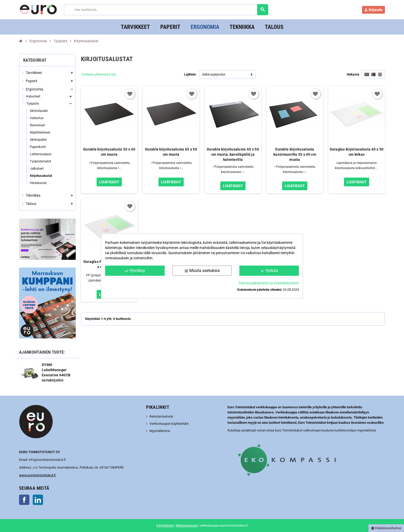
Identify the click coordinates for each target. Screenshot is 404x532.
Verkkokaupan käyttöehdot (169, 424)
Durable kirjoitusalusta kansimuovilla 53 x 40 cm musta (295, 154)
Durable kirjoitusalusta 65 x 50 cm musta (171, 152)
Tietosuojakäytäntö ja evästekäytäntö (269, 283)
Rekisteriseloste (161, 416)
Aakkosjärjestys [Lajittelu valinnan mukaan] (214, 74)
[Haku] (166, 10)
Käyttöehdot (165, 526)
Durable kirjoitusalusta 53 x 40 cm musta (109, 152)
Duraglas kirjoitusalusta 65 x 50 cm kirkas (357, 152)
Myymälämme (160, 431)
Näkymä (353, 74)
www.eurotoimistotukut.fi (37, 475)
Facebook (24, 500)
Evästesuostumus (386, 528)
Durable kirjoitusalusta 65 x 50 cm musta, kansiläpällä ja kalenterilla (233, 154)
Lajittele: (190, 74)
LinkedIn (38, 500)
